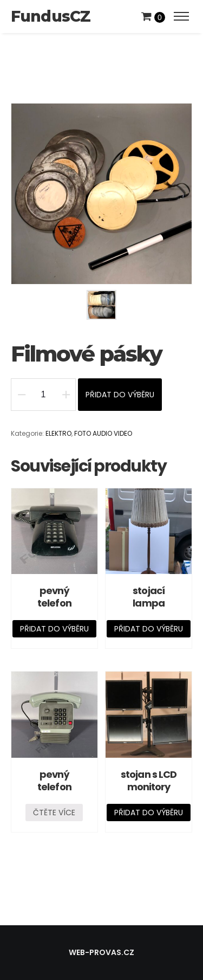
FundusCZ (51, 16)
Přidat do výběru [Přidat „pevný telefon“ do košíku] (54, 629)
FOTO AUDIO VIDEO (103, 433)
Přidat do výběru (120, 395)
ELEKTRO (58, 433)
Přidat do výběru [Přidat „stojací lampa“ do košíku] (149, 629)
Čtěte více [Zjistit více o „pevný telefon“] (54, 813)
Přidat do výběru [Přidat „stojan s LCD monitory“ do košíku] (149, 813)
